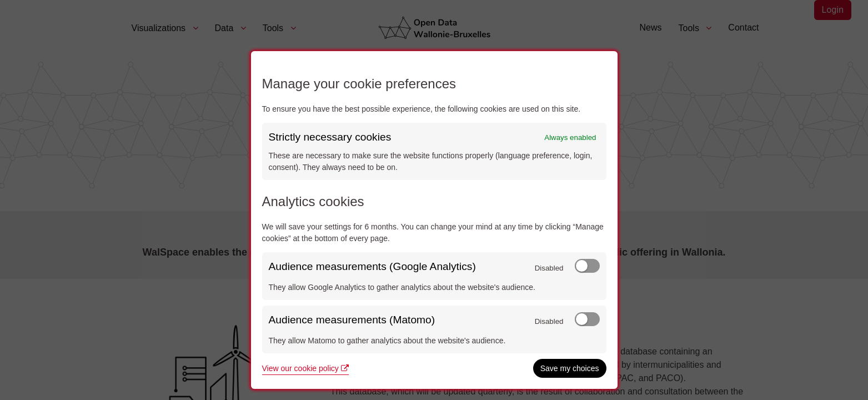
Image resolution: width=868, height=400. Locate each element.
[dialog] (434, 220)
